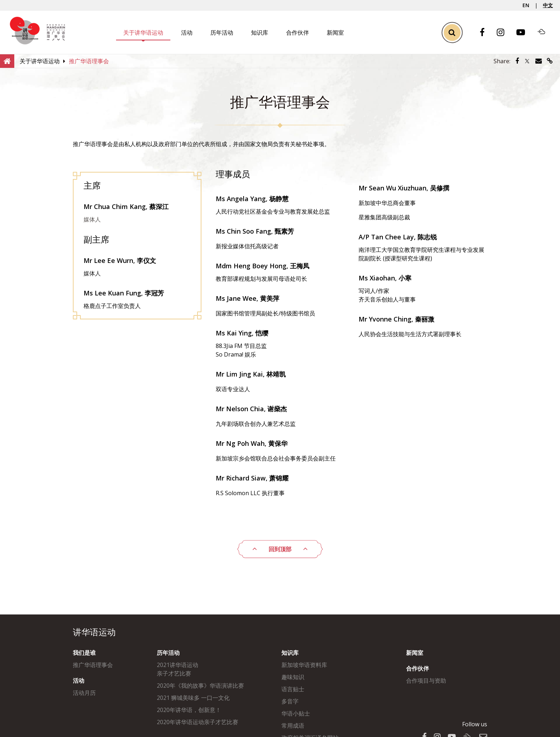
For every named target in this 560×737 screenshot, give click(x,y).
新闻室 (335, 33)
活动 (187, 33)
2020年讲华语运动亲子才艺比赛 (197, 722)
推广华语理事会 (93, 665)
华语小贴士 (296, 713)
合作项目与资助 (426, 681)
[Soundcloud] (545, 33)
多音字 (290, 701)
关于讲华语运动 (143, 33)
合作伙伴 (297, 33)
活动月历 (84, 693)
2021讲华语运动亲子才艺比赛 (177, 669)
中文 (548, 5)
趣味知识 (293, 677)
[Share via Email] (539, 61)
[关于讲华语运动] (40, 61)
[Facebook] (486, 33)
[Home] (7, 61)
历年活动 (222, 33)
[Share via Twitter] (527, 61)
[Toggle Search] (452, 32)
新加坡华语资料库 (304, 665)
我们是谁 (84, 653)
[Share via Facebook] (517, 61)
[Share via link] (550, 61)
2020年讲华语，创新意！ (189, 710)
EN (526, 5)
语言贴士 (293, 689)
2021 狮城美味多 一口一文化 (193, 698)
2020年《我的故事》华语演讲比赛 (200, 686)
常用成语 (293, 726)
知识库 (260, 33)
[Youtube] (524, 33)
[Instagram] (504, 33)
